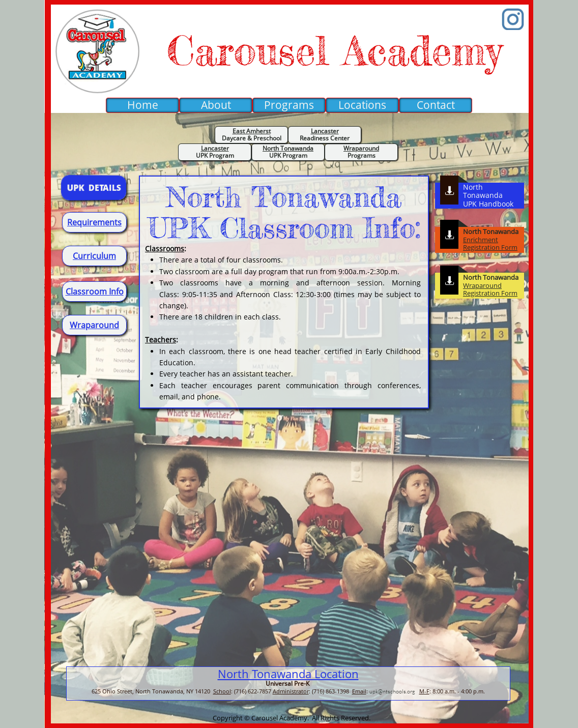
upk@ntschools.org (392, 691)
